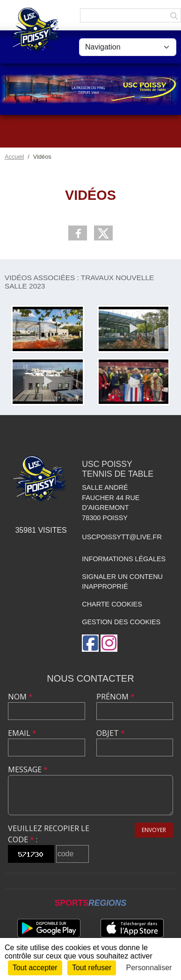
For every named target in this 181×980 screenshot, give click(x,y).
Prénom (116, 697)
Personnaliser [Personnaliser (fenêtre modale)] (149, 968)
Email (22, 733)
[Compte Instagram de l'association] (109, 643)
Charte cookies (112, 604)
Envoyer (154, 830)
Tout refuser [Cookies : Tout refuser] (92, 968)
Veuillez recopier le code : (49, 834)
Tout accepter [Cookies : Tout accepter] (35, 968)
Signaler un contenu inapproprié (122, 582)
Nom (20, 697)
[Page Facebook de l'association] (90, 643)
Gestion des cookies (121, 622)
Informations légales (124, 559)
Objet (111, 733)
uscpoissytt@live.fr (122, 537)
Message (28, 769)
